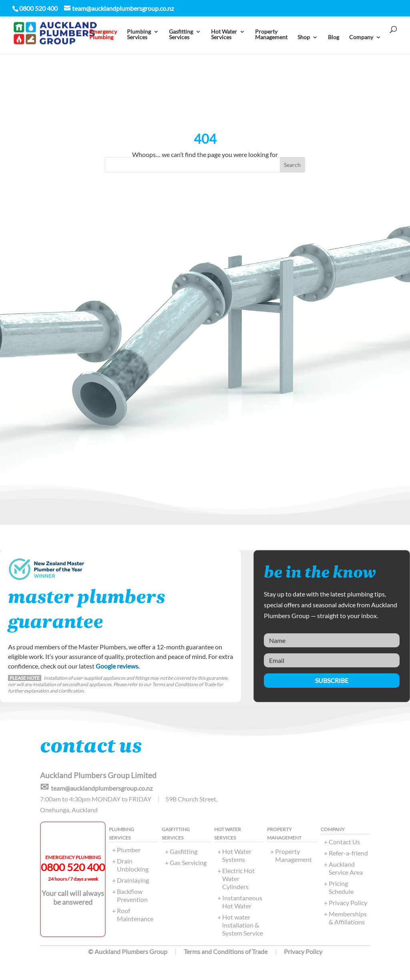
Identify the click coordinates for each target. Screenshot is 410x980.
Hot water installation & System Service (243, 929)
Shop (304, 37)
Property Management (293, 859)
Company (361, 37)
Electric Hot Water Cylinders (238, 883)
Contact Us (344, 846)
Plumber (129, 854)
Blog (334, 37)
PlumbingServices (139, 35)
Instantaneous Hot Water (242, 906)
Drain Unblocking (133, 869)
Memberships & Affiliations (348, 922)
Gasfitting (184, 855)
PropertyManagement (271, 35)
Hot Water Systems (237, 859)
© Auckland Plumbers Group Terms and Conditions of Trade (178, 955)
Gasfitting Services (181, 35)
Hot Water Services (224, 35)
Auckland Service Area (346, 872)
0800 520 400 (73, 871)
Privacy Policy (348, 907)
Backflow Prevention (132, 899)
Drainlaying (133, 884)
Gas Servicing (188, 867)
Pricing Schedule (341, 891)
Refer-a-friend (348, 857)
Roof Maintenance (135, 919)
